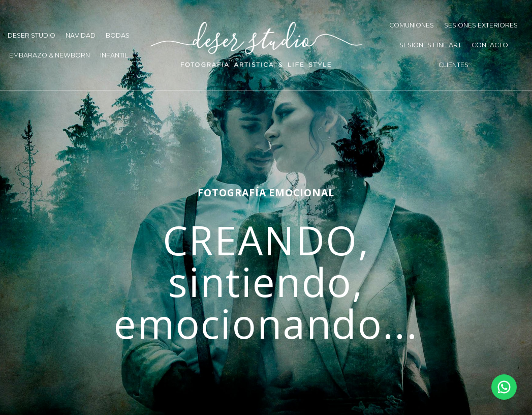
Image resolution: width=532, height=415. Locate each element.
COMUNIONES (412, 25)
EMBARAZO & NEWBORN (50, 55)
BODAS (118, 35)
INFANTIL (114, 55)
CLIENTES (453, 65)
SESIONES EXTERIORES (481, 25)
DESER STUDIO (32, 35)
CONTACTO (490, 45)
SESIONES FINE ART (430, 45)
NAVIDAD (81, 35)
